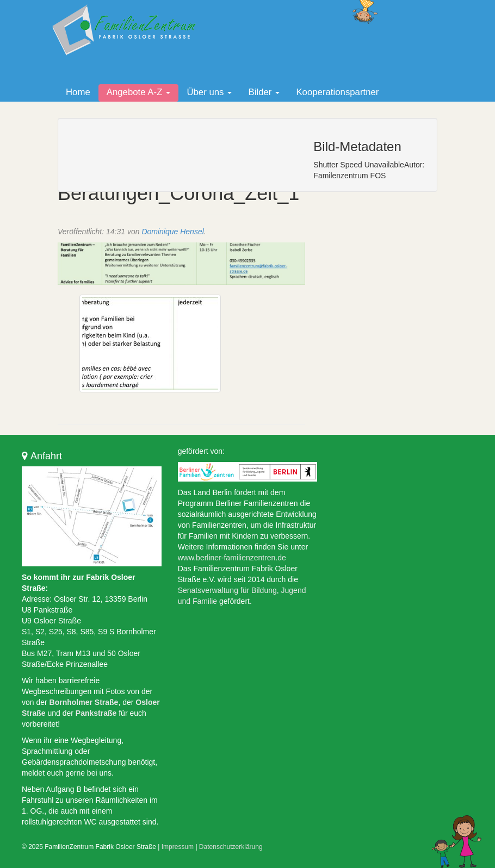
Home (78, 92)
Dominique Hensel (172, 232)
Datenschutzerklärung (231, 847)
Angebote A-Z (139, 92)
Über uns (209, 92)
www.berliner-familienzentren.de (232, 558)
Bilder (264, 92)
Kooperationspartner (337, 92)
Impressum (178, 847)
